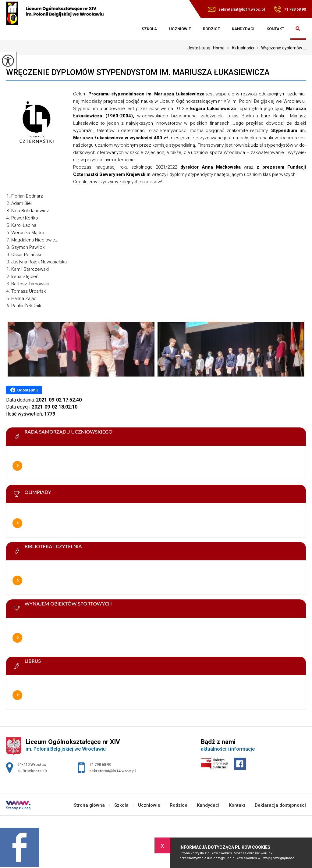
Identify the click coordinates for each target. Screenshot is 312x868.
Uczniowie (180, 29)
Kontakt (275, 29)
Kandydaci (243, 29)
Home (219, 48)
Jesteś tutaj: (200, 48)
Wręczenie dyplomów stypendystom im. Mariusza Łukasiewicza (138, 72)
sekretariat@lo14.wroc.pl (236, 9)
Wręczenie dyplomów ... (280, 48)
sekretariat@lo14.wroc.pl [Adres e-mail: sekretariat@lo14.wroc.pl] (112, 771)
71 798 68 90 (290, 9)
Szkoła (149, 29)
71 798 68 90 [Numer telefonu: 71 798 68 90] (100, 764)
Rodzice (211, 29)
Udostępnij (24, 390)
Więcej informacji (17, 466)
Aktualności (239, 48)
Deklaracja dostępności (280, 805)
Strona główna (129, 29)
